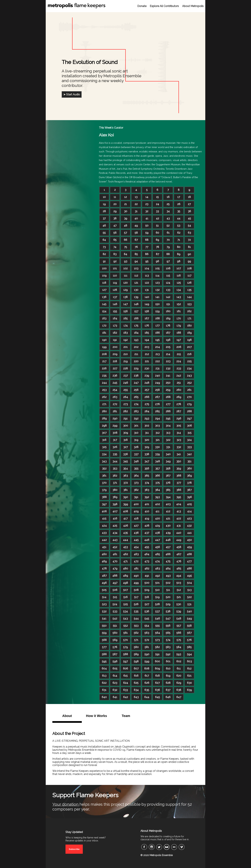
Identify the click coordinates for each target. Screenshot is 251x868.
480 (126, 569)
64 (104, 240)
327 (126, 447)
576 (189, 640)
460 (104, 554)
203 (147, 347)
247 (136, 383)
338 (147, 454)
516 (126, 597)
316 (104, 440)
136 (104, 297)
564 (157, 633)
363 (126, 476)
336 (126, 454)
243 (189, 376)
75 (126, 247)
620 (179, 676)
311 (147, 433)
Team (126, 716)
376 (168, 483)
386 (179, 490)
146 (115, 304)
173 (115, 326)
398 (115, 504)
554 (147, 626)
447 (157, 540)
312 (157, 433)
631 (104, 690)
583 (168, 647)
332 (179, 447)
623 (115, 683)
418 (136, 518)
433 (104, 533)
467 (179, 554)
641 (115, 697)
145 (104, 304)
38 (115, 218)
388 (104, 497)
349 (168, 461)
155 (115, 311)
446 (147, 540)
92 (115, 261)
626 (147, 683)
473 (147, 561)
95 (147, 261)
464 (147, 554)
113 (147, 276)
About (67, 716)
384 (157, 490)
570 (126, 640)
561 (126, 633)
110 (115, 276)
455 (147, 547)
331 (168, 447)
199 (104, 347)
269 (179, 397)
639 (189, 690)
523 (104, 604)
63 (189, 233)
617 (147, 676)
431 (179, 526)
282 (126, 411)
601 (168, 661)
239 (147, 376)
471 (126, 561)
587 (115, 654)
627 (157, 683)
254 (115, 390)
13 (136, 197)
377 (179, 483)
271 (104, 404)
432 (189, 526)
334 (104, 454)
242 (179, 376)
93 (126, 261)
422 (179, 518)
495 (189, 576)
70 (168, 240)
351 (189, 461)
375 (157, 483)
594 (189, 654)
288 (189, 411)
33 (157, 211)
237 (126, 376)
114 (157, 276)
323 (179, 440)
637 (168, 690)
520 (168, 597)
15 (157, 197)
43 (168, 218)
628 (168, 683)
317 (115, 440)
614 (115, 676)
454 (136, 547)
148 (136, 304)
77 (147, 247)
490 (136, 576)
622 (104, 683)
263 (115, 397)
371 (115, 483)
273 (126, 404)
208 (104, 354)
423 (189, 518)
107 (179, 268)
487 (104, 576)
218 (115, 361)
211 (136, 354)
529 (168, 604)
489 (126, 576)
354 (126, 468)
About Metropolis (193, 6)
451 (104, 547)
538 (168, 611)
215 (179, 354)
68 (147, 240)
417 (126, 518)
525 (126, 604)
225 (189, 361)
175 (136, 326)
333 (189, 447)
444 (126, 540)
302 (147, 426)
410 (147, 511)
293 (147, 418)
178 (168, 326)
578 (115, 647)
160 (168, 311)
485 (179, 569)
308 (115, 433)
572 (147, 640)
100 (104, 268)
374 (147, 483)
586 (104, 654)
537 (157, 611)
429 (157, 526)
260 (179, 390)
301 (136, 426)
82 (104, 254)
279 (189, 404)
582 (157, 647)
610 (168, 669)
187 (168, 333)
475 (168, 561)
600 (157, 661)
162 (189, 311)
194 (147, 340)
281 (115, 411)
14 (147, 197)
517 (136, 597)
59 (147, 233)
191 (115, 340)
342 (189, 454)
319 (136, 440)
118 (104, 283)
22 (136, 204)
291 (126, 418)
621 (189, 676)
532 (104, 611)
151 (168, 304)
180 (189, 326)
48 (126, 226)
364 (136, 476)
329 (147, 447)
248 (147, 383)
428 (147, 526)
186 (157, 333)
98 (179, 261)
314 (179, 433)
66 (126, 240)
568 (104, 640)
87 (157, 254)
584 (179, 647)
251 (179, 383)
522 (189, 597)
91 (104, 261)
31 (136, 211)
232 (168, 368)
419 (147, 518)
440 (179, 533)
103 (136, 268)
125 (179, 283)
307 (104, 433)
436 (136, 533)
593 (179, 654)
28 (104, 211)
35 (179, 211)
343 (104, 461)
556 (168, 626)
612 (189, 669)
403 (168, 504)
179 (179, 326)
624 (126, 683)
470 (115, 561)
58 (136, 233)
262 (104, 397)
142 (168, 297)
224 (179, 361)
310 (136, 433)
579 (126, 647)
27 (189, 204)
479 (115, 569)
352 (104, 468)
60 (157, 233)
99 (189, 261)
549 (189, 619)
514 (104, 597)
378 (189, 483)
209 (115, 354)
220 (136, 361)
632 (115, 690)
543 (126, 619)
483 (157, 569)
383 (147, 490)
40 (136, 218)
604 (104, 669)
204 (157, 347)
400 (136, 504)
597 (126, 661)
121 (136, 283)
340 (168, 454)
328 (136, 447)
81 (189, 247)
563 (147, 633)
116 (179, 276)
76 (136, 247)
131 (147, 290)
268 (168, 397)
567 (189, 633)
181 (104, 333)
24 (157, 204)
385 (168, 490)
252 (189, 383)
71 (179, 240)
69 (157, 240)
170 (179, 318)
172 (104, 326)
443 (115, 540)
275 (147, 404)
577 (104, 647)
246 (126, 383)
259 (168, 390)
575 (179, 640)
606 (126, 669)
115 (168, 276)
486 (189, 569)
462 (126, 554)
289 (104, 418)
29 (115, 211)
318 (126, 440)
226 (104, 368)
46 (104, 226)
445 (136, 540)
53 (179, 226)
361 (104, 476)
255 (126, 390)
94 (136, 261)
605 (115, 669)
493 (168, 576)
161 (179, 311)
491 (147, 576)
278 (179, 404)
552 (126, 626)
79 (168, 247)
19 (104, 204)
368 (179, 476)
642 (126, 697)
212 (147, 354)
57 (126, 233)
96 (157, 261)
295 (168, 418)
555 (157, 626)
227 (115, 368)
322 (168, 440)
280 (104, 411)
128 (115, 290)
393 (157, 497)
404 (179, 504)
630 (189, 683)
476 (179, 561)
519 (157, 597)
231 (157, 368)
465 (157, 554)
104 (147, 268)
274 (136, 404)
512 (179, 590)
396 (189, 497)
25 (168, 204)
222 (157, 361)
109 (104, 276)
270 (189, 397)
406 (104, 511)
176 (147, 326)
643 (136, 697)
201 (126, 347)
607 (136, 669)
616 (136, 676)
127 (104, 290)
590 (147, 654)
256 (136, 390)
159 (157, 311)
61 (168, 233)
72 (189, 240)
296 (179, 418)
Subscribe (74, 849)
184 (136, 333)
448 (168, 540)
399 (126, 504)
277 (168, 404)
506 (115, 590)
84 (126, 254)
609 (157, 669)
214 (168, 354)
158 (147, 311)
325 (104, 447)
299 (115, 426)
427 (136, 526)
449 (179, 540)
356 (147, 468)
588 (126, 654)
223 (168, 361)
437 (147, 533)
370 (104, 483)
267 (157, 397)
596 (115, 661)
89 (179, 254)
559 (104, 633)
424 (104, 526)
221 (147, 361)
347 (147, 461)
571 (136, 640)
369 (189, 476)
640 (104, 697)
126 (189, 283)
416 (115, 518)
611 (179, 669)
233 (179, 368)
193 (136, 340)
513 (189, 590)
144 (189, 297)
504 (189, 583)
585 (189, 647)
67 (136, 240)
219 (126, 361)
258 (157, 390)
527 (147, 604)
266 (147, 397)
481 (136, 569)
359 (179, 468)
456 (157, 547)
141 (157, 297)
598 (136, 661)
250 (168, 383)
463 (136, 554)
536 (147, 611)
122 (147, 283)
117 (189, 276)
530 (179, 604)
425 (115, 526)
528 (157, 604)
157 (136, 311)
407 (115, 511)
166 (136, 318)
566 (179, 633)
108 (189, 268)
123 (157, 283)
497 (115, 583)
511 (168, 590)
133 (168, 290)
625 (136, 683)
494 (179, 576)
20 (115, 204)
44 (179, 218)
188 (179, 333)
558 (189, 626)
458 (179, 547)
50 (147, 226)
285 (157, 411)
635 (147, 690)
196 (168, 340)
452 (115, 547)
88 (168, 254)
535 (136, 611)
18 (189, 197)
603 (189, 661)
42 (157, 218)
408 (126, 511)
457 (168, 547)
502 (168, 583)
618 (157, 676)
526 (136, 604)
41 (147, 218)
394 (168, 497)
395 (179, 497)
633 (126, 690)
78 (157, 247)
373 (136, 483)
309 (126, 433)
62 (179, 233)
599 (147, 661)
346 (136, 461)
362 (115, 476)
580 (136, 647)
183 (126, 333)
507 (126, 590)
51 (157, 226)
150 (157, 304)
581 (147, 647)
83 (115, 254)
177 (157, 326)
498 (126, 583)
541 (104, 619)
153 (189, 304)
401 (147, 504)
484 (168, 569)
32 (147, 211)
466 (168, 554)
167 (147, 318)
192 (126, 340)
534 (126, 611)
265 (136, 397)
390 (126, 497)
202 (136, 347)
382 (136, 490)
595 (104, 661)
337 (136, 454)
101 (115, 268)
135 (189, 290)
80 (179, 247)
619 (168, 676)
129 (126, 290)
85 (136, 254)
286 (168, 411)
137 (115, 297)
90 (189, 254)
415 (104, 518)
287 (179, 411)
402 (157, 504)
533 (115, 611)
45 (189, 218)
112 (136, 276)
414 (189, 511)
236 (115, 376)
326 (115, 447)
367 (168, 476)
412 (168, 511)
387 (189, 490)
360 (189, 468)
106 (168, 268)
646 (168, 697)
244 (104, 383)
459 (189, 547)
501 (157, 583)
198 (189, 340)
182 (115, 333)
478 (104, 569)
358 (168, 468)
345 (126, 461)
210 (126, 354)
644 (147, 697)
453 (126, 547)
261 (189, 390)
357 (157, 468)
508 (136, 590)
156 (126, 311)
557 (179, 626)
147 (126, 304)
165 (126, 318)
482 (147, 569)
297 (189, 418)
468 (189, 554)
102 (126, 268)
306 (189, 426)
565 (168, 633)
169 (168, 318)
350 (179, 461)
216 (189, 354)
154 (104, 311)
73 (104, 247)
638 (179, 690)
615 (126, 676)
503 (179, 583)
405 (189, 504)
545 (147, 619)
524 (115, 604)
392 (147, 497)
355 (136, 468)
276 (157, 404)
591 (157, 654)
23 (147, 204)
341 (179, 454)
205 (168, 347)
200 (115, 347)
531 (189, 604)
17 (179, 197)
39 (126, 218)
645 (157, 697)
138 (126, 297)
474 (157, 561)
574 (168, 640)
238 (136, 376)
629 (179, 683)
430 (168, 526)
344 (115, 461)
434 (115, 533)
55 (104, 233)
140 (147, 297)
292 (136, 418)
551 (115, 626)
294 (157, 418)
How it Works (96, 716)
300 (126, 426)
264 (126, 397)
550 (104, 626)
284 (147, 411)
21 (126, 204)
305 (179, 426)
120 (126, 283)
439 (168, 533)
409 (136, 511)
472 (136, 561)
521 (179, 597)
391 (136, 497)
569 (115, 640)
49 (136, 226)
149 (147, 304)
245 (115, 383)
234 (189, 368)
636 (157, 690)
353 (115, 468)
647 (179, 697)
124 (168, 283)
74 (115, 247)
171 (189, 318)
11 (115, 197)
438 (157, 533)
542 (115, 619)
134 (179, 290)
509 (147, 590)
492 (157, 576)
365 (147, 476)
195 (157, 340)
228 (126, 368)
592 (168, 654)
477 (189, 561)
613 (104, 676)
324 (189, 440)
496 (104, 583)
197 (179, 340)
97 (168, 261)
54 (189, 226)
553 (136, 626)
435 (126, 533)
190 (104, 340)
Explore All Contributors (164, 6)
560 (115, 633)
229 (136, 368)
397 (104, 504)
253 (104, 390)
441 (189, 533)
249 (157, 383)
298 (104, 426)
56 (115, 233)
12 (126, 197)
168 (157, 318)
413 (179, 511)
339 (157, 454)
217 (104, 361)
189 (189, 333)
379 (104, 490)
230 (147, 368)
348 (157, 461)
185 (147, 333)
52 (168, 226)
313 (168, 433)
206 (179, 347)
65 (115, 240)
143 (179, 297)
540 (189, 611)
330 (157, 447)
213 (157, 354)
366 (157, 476)
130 (136, 290)
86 (147, 254)
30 (126, 211)
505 (104, 590)
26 (179, 204)
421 (168, 518)
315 (189, 433)
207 (189, 347)
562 (136, 633)
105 (157, 268)
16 (168, 197)
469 (104, 561)
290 (115, 418)
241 (168, 376)
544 (136, 619)
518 (147, 597)
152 (179, 304)
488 (115, 576)
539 (179, 611)
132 (157, 290)
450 (189, 540)
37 (104, 218)
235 (104, 376)
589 (136, 654)
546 (157, 619)
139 (136, 297)
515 (115, 597)
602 (179, 661)
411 (157, 511)
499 (136, 583)
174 (126, 326)
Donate (142, 6)
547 (168, 619)
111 (126, 276)
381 (126, 490)
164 (115, 318)
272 (115, 404)
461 (115, 554)
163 (104, 318)
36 (189, 211)
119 (115, 283)
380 (115, 490)
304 (168, 426)
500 (147, 583)
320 (147, 440)
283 (136, 411)
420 (157, 518)
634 (136, 690)
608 (147, 669)
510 (157, 590)
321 (157, 440)
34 (168, 211)
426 (126, 526)
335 (115, 454)
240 (157, 376)
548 (179, 619)
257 (147, 390)
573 (157, 640)
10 (104, 197)
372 (126, 483)
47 (115, 226)
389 (115, 497)
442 (104, 540)
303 (157, 426)
